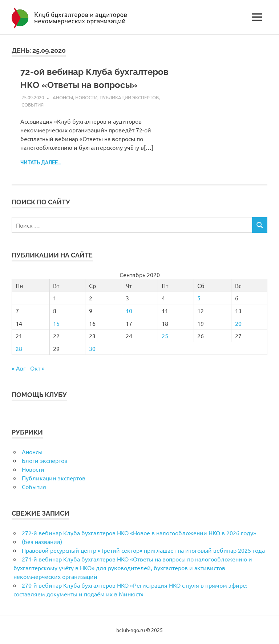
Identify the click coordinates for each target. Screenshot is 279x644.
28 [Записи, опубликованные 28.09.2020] (19, 348)
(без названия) (42, 541)
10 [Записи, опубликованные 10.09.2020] (129, 311)
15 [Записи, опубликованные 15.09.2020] (56, 323)
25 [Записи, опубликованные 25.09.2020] (165, 336)
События (33, 105)
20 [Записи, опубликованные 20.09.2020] (238, 323)
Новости (86, 97)
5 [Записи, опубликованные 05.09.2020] (199, 298)
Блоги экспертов (45, 460)
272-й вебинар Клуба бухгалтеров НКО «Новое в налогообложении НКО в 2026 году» (139, 533)
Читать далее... (41, 163)
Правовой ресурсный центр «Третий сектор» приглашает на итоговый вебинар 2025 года (143, 550)
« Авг (19, 368)
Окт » (37, 368)
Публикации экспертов (129, 97)
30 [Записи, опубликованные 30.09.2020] (92, 348)
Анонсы (63, 97)
